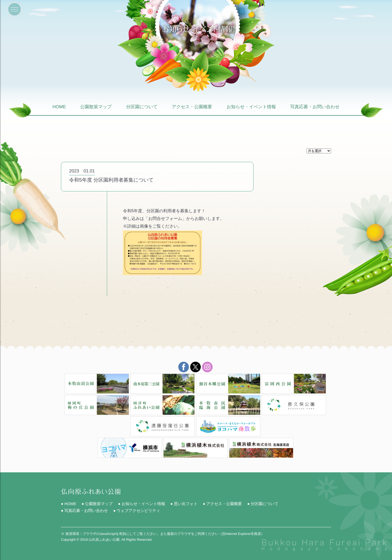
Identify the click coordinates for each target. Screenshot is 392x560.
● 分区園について (263, 504)
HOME (59, 107)
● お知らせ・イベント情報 (141, 504)
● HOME (69, 504)
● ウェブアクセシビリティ (137, 510)
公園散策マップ (96, 107)
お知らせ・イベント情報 (251, 107)
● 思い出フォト (184, 504)
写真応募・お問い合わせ (315, 107)
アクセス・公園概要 (192, 107)
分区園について (142, 107)
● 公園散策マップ (97, 504)
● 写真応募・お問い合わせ (84, 510)
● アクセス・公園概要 (222, 504)
